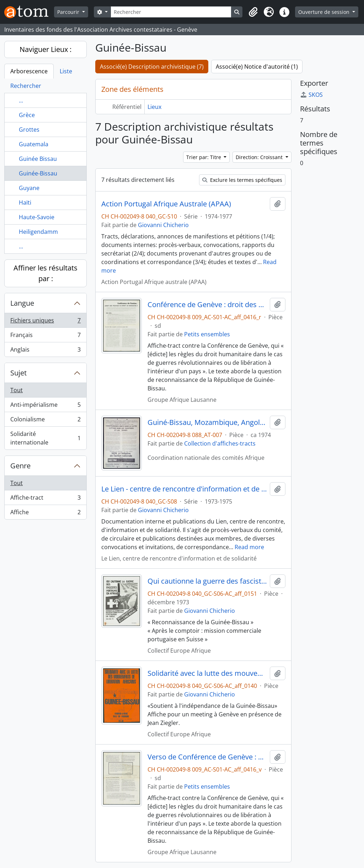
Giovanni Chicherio (163, 225)
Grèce (27, 115)
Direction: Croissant (260, 157)
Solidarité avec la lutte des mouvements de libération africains (207, 673)
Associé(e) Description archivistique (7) (152, 67)
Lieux (154, 107)
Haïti (25, 202)
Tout (17, 390)
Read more (249, 547)
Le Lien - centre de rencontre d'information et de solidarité (184, 489)
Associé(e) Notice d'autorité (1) (257, 67)
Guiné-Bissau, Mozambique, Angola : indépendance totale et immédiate (207, 422)
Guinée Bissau (38, 159)
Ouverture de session (325, 12)
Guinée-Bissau (38, 173)
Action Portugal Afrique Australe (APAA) (166, 204)
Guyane (29, 188)
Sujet (18, 373)
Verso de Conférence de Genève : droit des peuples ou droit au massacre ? (207, 757)
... (21, 100)
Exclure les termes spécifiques (242, 180)
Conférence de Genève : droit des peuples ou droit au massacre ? (207, 305)
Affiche (45, 514)
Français (45, 336)
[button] (253, 12)
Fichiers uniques (45, 322)
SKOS (311, 95)
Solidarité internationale (45, 438)
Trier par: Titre (204, 157)
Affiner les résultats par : (45, 273)
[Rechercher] (171, 12)
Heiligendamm (38, 232)
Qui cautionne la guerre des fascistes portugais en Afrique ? (207, 581)
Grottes (29, 130)
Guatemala (34, 144)
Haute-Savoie (37, 217)
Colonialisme (45, 421)
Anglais (45, 351)
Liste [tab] (66, 71)
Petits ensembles (207, 334)
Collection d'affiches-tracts (220, 443)
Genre (20, 466)
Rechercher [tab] (26, 86)
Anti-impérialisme (45, 406)
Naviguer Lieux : (45, 49)
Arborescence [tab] (29, 71)
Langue (22, 303)
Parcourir (69, 12)
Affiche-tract (45, 499)
